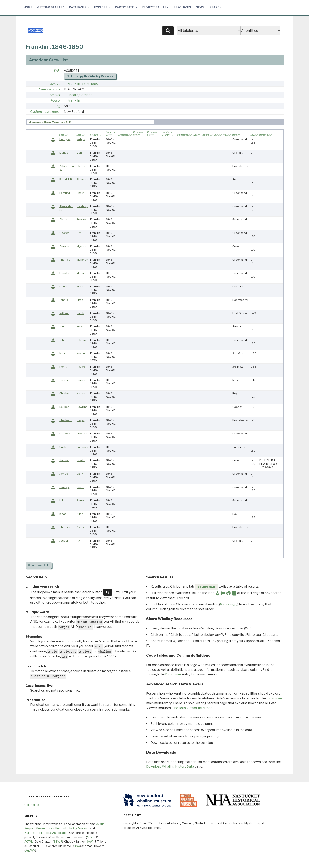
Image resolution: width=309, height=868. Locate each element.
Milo (62, 500)
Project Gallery (155, 7)
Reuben (64, 407)
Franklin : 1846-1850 (83, 84)
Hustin (81, 353)
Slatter (81, 166)
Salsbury (82, 206)
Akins (80, 527)
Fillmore (82, 434)
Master (55, 95)
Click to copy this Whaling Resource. (90, 76)
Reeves (82, 219)
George (64, 233)
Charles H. (66, 420)
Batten (81, 500)
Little (80, 300)
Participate (126, 7)
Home (28, 7)
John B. (64, 300)
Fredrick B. (66, 179)
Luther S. (65, 434)
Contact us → (33, 805)
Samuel (64, 460)
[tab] (90, 122)
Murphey (82, 260)
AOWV (91, 837)
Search (215, 7)
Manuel (64, 153)
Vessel (56, 100)
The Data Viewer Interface (192, 708)
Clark (80, 474)
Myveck (81, 246)
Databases (80, 7)
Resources (182, 7)
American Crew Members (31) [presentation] (50, 122)
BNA (77, 846)
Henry (63, 367)
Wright (81, 139)
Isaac (63, 353)
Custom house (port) (45, 112)
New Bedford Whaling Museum (69, 828)
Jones (63, 326)
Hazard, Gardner (80, 95)
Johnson (82, 340)
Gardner (65, 380)
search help (39, 566)
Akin (79, 541)
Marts (80, 286)
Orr (79, 233)
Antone (64, 246)
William (64, 313)
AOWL (29, 842)
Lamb (80, 313)
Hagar (80, 420)
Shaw (80, 193)
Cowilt (81, 460)
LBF (43, 846)
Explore (103, 7)
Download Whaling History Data (170, 767)
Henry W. (65, 139)
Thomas (65, 260)
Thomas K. (66, 527)
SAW (90, 842)
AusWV (30, 850)
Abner (63, 219)
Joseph (64, 541)
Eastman (82, 447)
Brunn (80, 487)
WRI (57, 71)
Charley (64, 393)
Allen (80, 514)
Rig (58, 106)
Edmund (65, 193)
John (62, 340)
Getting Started (51, 7)
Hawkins (82, 407)
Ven (79, 153)
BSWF (58, 842)
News (200, 7)
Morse (81, 273)
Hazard (81, 367)
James (64, 474)
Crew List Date (50, 89)
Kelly (80, 326)
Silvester (82, 179)
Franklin (74, 100)
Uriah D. (64, 447)
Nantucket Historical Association (46, 833)
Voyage (55, 84)
